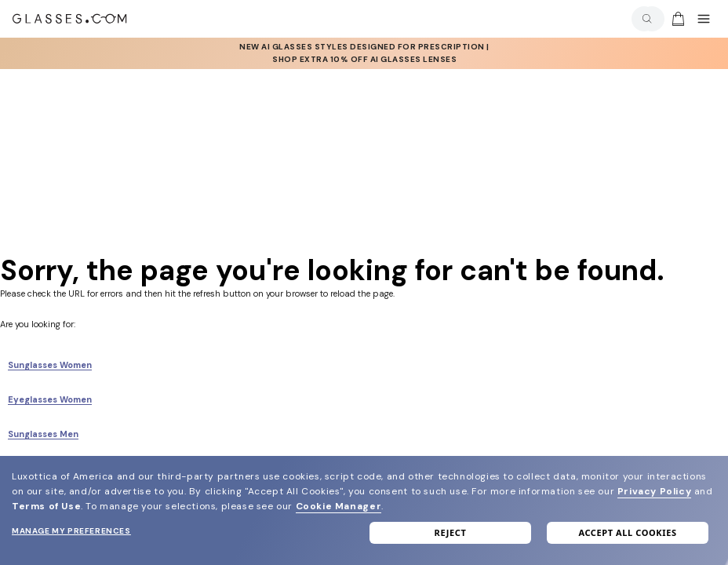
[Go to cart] (676, 19)
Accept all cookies (627, 532)
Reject (451, 532)
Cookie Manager (339, 506)
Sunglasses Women (50, 365)
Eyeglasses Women (50, 399)
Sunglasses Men (43, 434)
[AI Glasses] (364, 53)
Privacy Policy (654, 491)
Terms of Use (46, 506)
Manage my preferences (71, 531)
